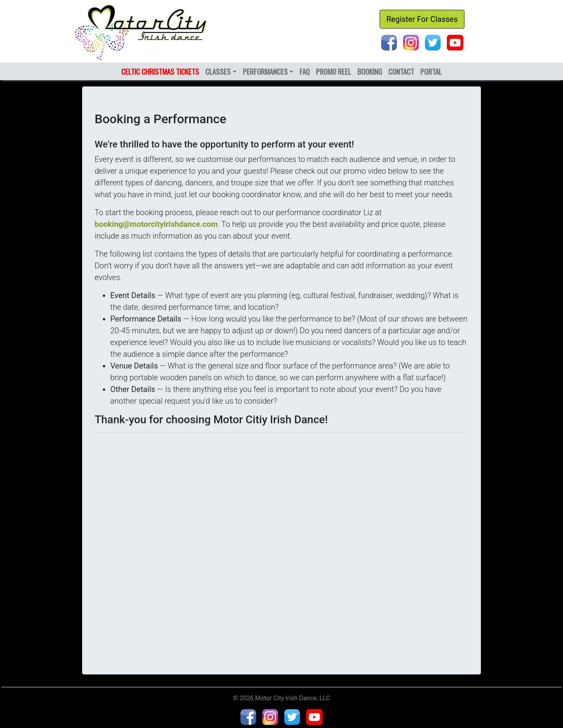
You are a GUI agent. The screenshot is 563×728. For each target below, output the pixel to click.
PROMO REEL (333, 71)
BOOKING (370, 71)
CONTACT (401, 71)
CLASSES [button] (218, 71)
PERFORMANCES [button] (265, 71)
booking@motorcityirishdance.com (156, 224)
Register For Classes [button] (422, 19)
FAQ (305, 71)
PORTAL (431, 71)
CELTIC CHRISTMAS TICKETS (160, 71)
